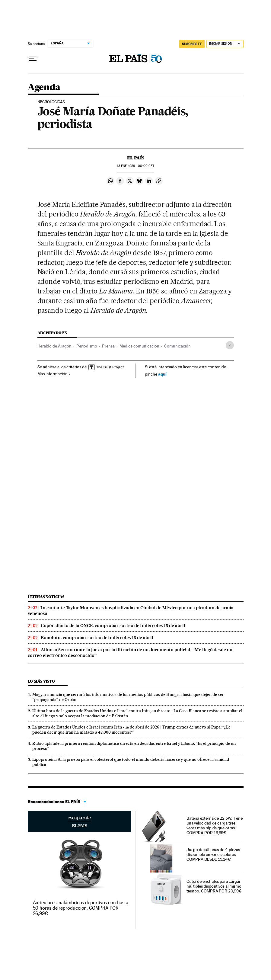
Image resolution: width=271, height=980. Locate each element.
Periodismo (87, 346)
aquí (162, 374)
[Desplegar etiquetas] (230, 345)
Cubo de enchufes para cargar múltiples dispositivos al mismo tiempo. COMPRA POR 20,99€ (214, 886)
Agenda (44, 88)
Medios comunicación (139, 346)
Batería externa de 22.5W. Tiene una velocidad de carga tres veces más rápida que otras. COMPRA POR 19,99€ (215, 825)
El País (136, 158)
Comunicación (177, 346)
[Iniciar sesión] (225, 44)
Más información (54, 374)
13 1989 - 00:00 (135, 166)
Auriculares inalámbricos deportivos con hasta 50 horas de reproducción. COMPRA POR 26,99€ (81, 908)
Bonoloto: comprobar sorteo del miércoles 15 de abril (97, 638)
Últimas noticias (46, 597)
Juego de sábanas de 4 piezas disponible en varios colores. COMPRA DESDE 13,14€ (213, 854)
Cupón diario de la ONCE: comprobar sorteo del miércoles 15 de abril (113, 626)
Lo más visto (41, 681)
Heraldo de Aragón (54, 346)
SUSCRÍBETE (192, 44)
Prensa (108, 346)
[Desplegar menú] (33, 59)
